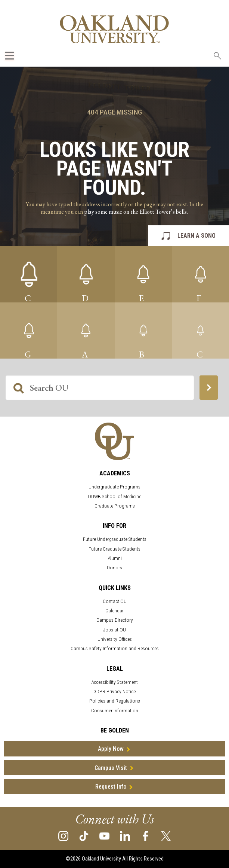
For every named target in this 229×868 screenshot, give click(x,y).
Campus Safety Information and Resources (115, 648)
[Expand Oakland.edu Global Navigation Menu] (10, 56)
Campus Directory (115, 620)
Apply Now (111, 749)
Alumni (115, 558)
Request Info (111, 787)
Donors (114, 568)
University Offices (115, 639)
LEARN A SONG (196, 236)
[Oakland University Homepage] (114, 29)
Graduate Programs (115, 506)
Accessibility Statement (114, 682)
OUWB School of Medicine (114, 497)
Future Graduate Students (114, 549)
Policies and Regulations (115, 701)
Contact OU (115, 601)
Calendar (114, 611)
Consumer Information (115, 711)
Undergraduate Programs (114, 487)
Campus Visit (111, 768)
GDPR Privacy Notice (114, 692)
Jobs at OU (114, 630)
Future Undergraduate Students (115, 539)
